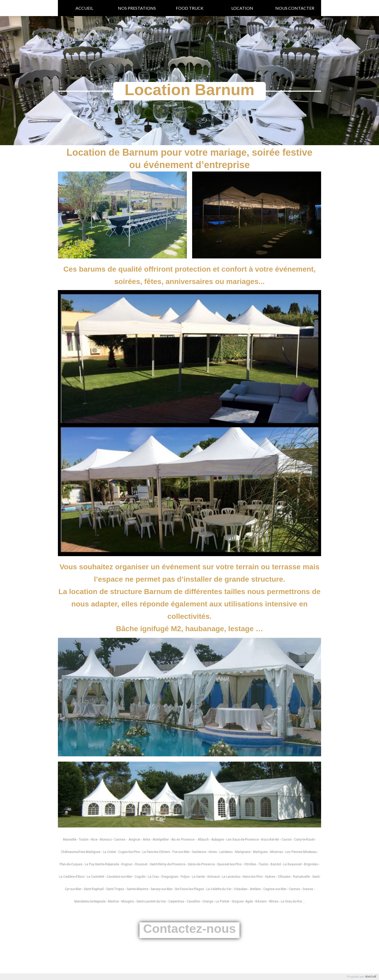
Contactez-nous (190, 928)
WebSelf (371, 977)
